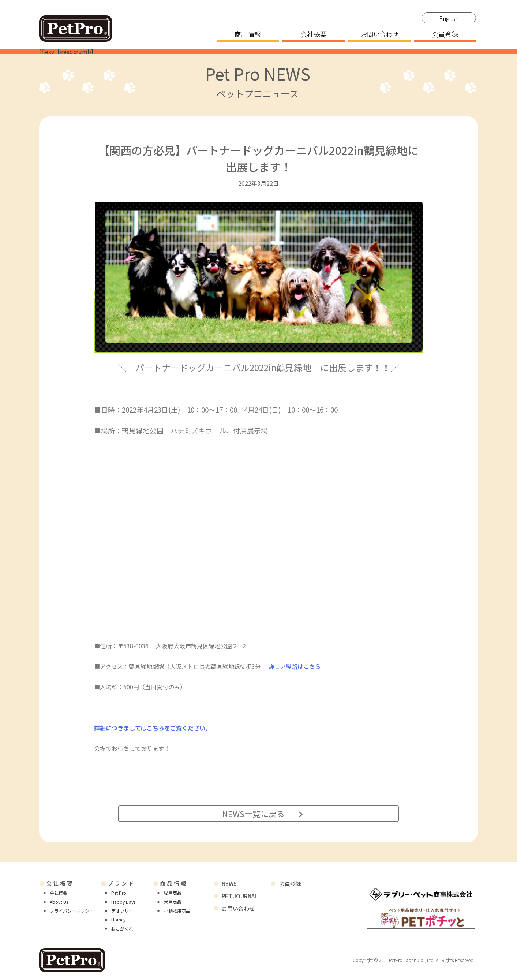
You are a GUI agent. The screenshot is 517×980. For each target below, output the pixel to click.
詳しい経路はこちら (295, 666)
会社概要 (314, 35)
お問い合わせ (379, 35)
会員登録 (445, 35)
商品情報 (248, 35)
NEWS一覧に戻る (260, 813)
